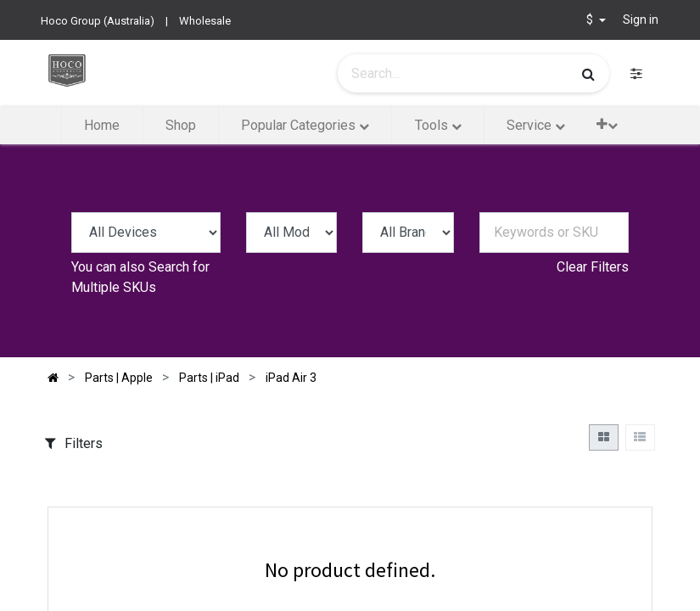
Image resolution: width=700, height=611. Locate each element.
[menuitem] (102, 126)
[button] (607, 124)
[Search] (588, 74)
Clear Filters (593, 267)
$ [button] (591, 20)
